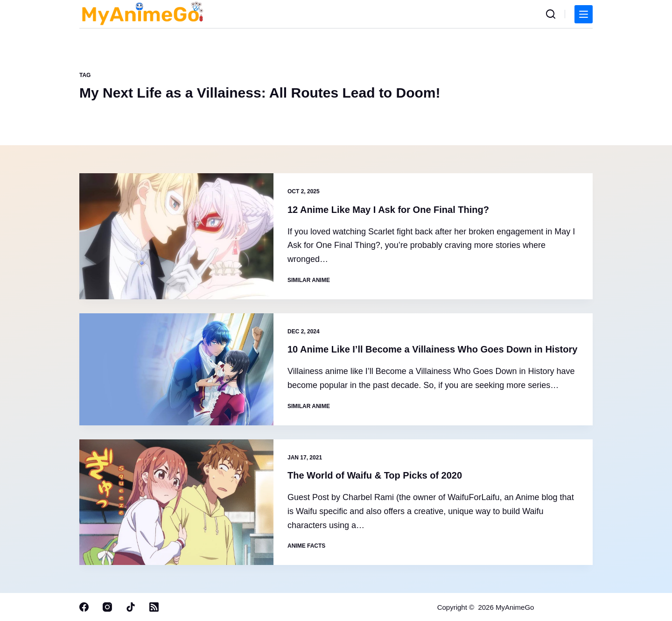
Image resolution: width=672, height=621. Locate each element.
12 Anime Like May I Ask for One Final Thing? (388, 210)
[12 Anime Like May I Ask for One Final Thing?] (176, 236)
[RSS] (154, 607)
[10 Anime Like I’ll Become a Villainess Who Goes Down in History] (176, 369)
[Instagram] (107, 607)
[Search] (551, 14)
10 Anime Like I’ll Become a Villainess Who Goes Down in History (432, 349)
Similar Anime (309, 280)
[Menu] (584, 14)
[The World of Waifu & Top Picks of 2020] (176, 502)
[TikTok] (131, 607)
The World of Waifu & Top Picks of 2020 (375, 475)
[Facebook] (84, 607)
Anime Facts (306, 546)
